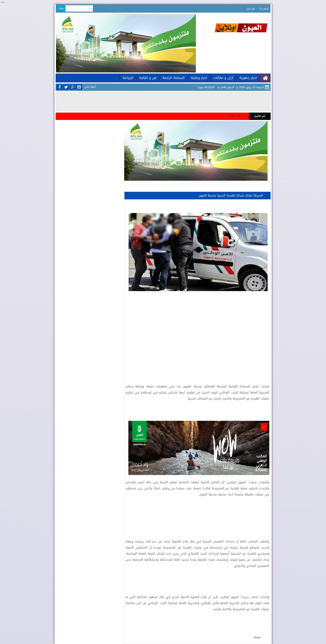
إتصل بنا (264, 8)
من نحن (251, 8)
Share (257, 637)
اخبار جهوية (248, 78)
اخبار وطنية (199, 78)
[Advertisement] (197, 332)
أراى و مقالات (223, 78)
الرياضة (128, 78)
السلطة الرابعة (174, 78)
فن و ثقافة (148, 78)
